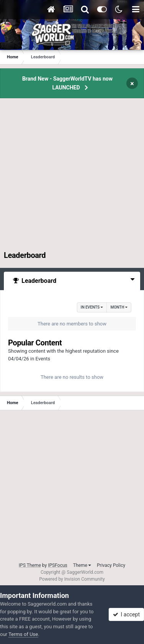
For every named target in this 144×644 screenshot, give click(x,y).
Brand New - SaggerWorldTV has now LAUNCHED (68, 83)
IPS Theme (30, 565)
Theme (82, 565)
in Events (92, 307)
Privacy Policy (111, 565)
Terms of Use (23, 634)
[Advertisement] (72, 179)
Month (119, 307)
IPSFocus (58, 565)
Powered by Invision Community (72, 579)
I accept (126, 614)
